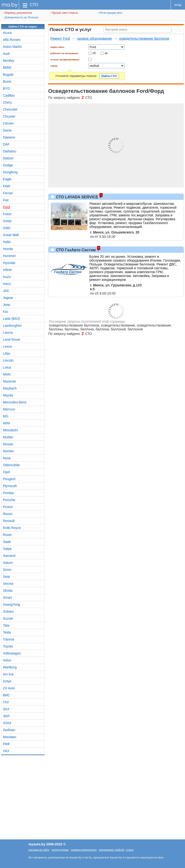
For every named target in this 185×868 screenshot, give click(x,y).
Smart (7, 598)
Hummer (9, 256)
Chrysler (9, 116)
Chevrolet (10, 109)
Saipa (7, 549)
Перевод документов (17, 13)
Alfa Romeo (12, 40)
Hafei (7, 242)
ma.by (10, 5)
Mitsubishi (10, 430)
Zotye (7, 681)
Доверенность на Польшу (21, 17)
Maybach (10, 388)
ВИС (7, 695)
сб (94, 53)
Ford (6, 207)
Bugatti (8, 75)
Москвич (10, 737)
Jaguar (8, 298)
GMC (7, 228)
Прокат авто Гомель (64, 13)
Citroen (8, 123)
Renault (9, 521)
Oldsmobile (11, 465)
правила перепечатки (84, 850)
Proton (8, 507)
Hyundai (9, 263)
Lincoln (8, 360)
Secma (8, 584)
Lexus (7, 346)
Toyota (8, 646)
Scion (7, 570)
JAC (6, 291)
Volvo (7, 660)
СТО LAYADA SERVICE (76, 197)
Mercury (9, 409)
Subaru (8, 611)
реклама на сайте (39, 850)
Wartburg (10, 667)
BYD (6, 88)
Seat (6, 577)
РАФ (6, 744)
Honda (8, 249)
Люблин (9, 730)
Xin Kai (8, 674)
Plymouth (10, 486)
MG (6, 416)
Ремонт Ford (60, 38)
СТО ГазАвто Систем (75, 250)
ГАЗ (6, 702)
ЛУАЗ (7, 723)
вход (178, 5)
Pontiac (9, 493)
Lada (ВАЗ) (11, 319)
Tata (6, 625)
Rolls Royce (12, 528)
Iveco (7, 284)
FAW (7, 186)
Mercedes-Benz (15, 402)
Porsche (9, 500)
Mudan (8, 437)
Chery (7, 102)
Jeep (7, 305)
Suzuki (8, 618)
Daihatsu (10, 151)
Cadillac (9, 95)
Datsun (8, 158)
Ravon (8, 514)
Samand (9, 556)
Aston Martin (12, 47)
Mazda (8, 395)
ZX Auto (9, 688)
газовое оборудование (94, 38)
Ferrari (8, 193)
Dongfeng (10, 172)
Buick (7, 82)
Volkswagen (12, 653)
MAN (7, 374)
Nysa (7, 458)
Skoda (8, 591)
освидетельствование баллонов (144, 38)
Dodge (8, 165)
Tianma (8, 639)
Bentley (9, 61)
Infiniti (7, 270)
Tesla (7, 632)
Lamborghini (12, 326)
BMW (7, 68)
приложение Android (111, 850)
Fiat (6, 200)
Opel (7, 472)
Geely (7, 221)
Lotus (7, 367)
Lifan (7, 353)
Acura (7, 33)
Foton (7, 214)
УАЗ (6, 751)
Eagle (7, 179)
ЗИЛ (6, 716)
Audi (6, 54)
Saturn (8, 563)
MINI (7, 423)
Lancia (8, 333)
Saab (7, 542)
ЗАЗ (6, 709)
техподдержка (60, 850)
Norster (8, 451)
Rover (7, 535)
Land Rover (12, 340)
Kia (5, 312)
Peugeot (9, 479)
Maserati (9, 381)
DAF (6, 144)
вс (106, 53)
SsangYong (11, 604)
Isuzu (7, 277)
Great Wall (11, 235)
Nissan (8, 444)
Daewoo (9, 137)
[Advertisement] (92, 796)
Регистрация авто (110, 13)
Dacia (7, 130)
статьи (129, 850)
